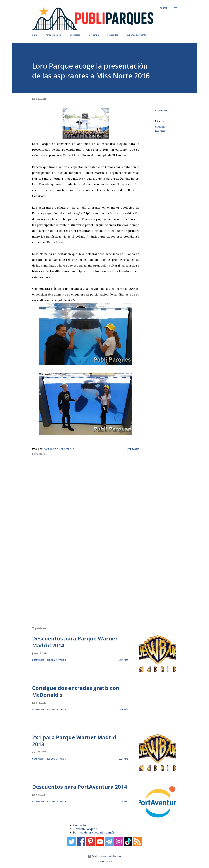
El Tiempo (94, 35)
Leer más (123, 660)
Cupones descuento (137, 35)
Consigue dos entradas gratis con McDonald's (76, 691)
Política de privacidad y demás (94, 832)
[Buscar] (164, 8)
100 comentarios (56, 709)
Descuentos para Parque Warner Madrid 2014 (75, 642)
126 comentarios (56, 660)
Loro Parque (161, 131)
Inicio (34, 35)
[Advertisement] (99, 583)
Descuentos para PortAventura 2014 (80, 787)
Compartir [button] (161, 110)
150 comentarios (56, 759)
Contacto (79, 825)
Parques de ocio (53, 35)
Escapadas (113, 35)
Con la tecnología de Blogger (104, 856)
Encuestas (75, 35)
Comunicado (161, 127)
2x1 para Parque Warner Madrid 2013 (74, 741)
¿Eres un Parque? (85, 829)
